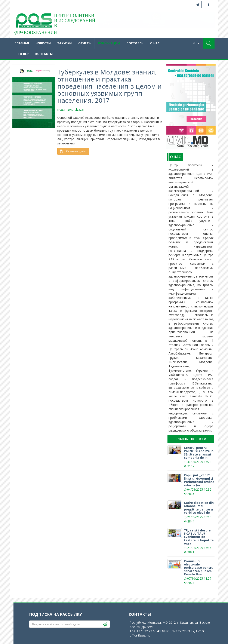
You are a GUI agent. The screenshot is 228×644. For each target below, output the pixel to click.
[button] (209, 43)
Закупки (64, 43)
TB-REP (23, 54)
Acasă (34, 21)
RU (196, 43)
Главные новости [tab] (191, 439)
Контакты (44, 54)
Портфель (135, 43)
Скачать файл (73, 151)
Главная (22, 43)
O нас (155, 43)
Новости (43, 43)
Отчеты (85, 43)
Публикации (109, 43)
